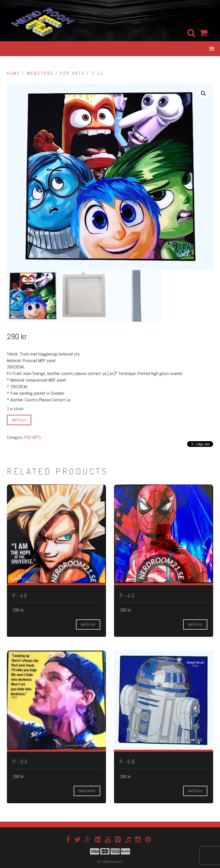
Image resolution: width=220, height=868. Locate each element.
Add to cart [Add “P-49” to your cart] (88, 624)
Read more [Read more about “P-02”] (87, 791)
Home (14, 73)
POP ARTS (72, 73)
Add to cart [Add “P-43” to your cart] (195, 624)
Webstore (40, 73)
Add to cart (19, 420)
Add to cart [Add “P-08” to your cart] (195, 791)
